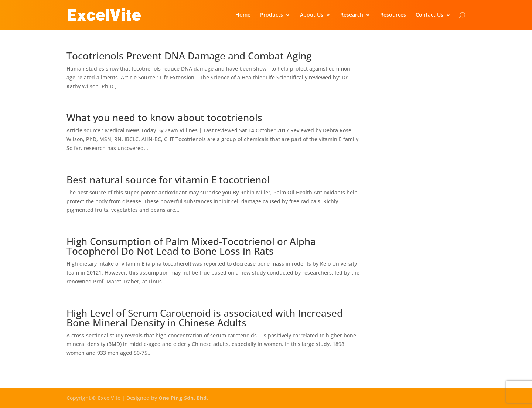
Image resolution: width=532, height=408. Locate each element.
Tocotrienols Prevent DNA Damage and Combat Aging (189, 56)
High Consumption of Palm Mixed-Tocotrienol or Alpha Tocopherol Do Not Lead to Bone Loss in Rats (191, 246)
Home (243, 15)
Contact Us (429, 15)
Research (352, 15)
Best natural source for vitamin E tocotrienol (168, 180)
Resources (393, 15)
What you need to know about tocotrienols (164, 118)
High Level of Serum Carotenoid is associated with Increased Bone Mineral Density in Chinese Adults (205, 318)
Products (272, 15)
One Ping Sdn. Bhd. (183, 398)
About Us (312, 15)
